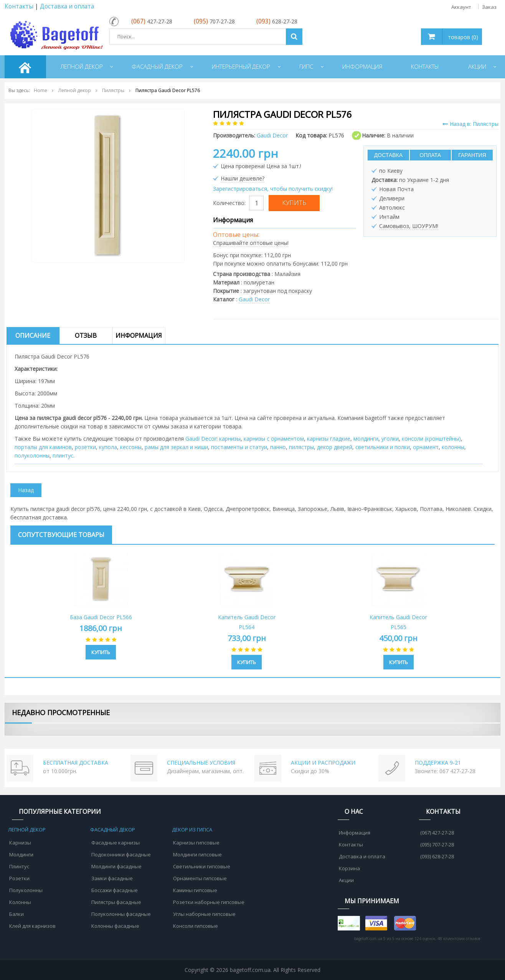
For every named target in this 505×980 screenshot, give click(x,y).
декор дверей (335, 447)
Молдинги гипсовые (197, 854)
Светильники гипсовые (202, 866)
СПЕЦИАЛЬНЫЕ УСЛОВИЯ (201, 763)
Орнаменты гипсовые (200, 878)
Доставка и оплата (67, 6)
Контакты (19, 6)
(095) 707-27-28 (437, 844)
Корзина (349, 868)
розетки (85, 447)
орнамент (426, 447)
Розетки (19, 878)
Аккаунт (461, 7)
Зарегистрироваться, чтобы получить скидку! (273, 189)
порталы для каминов (43, 447)
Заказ (489, 7)
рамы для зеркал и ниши (176, 447)
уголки (390, 439)
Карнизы (20, 843)
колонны (453, 447)
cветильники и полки (383, 447)
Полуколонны (26, 890)
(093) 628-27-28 (437, 856)
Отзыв (86, 335)
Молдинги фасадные (116, 866)
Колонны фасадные (115, 926)
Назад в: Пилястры (470, 124)
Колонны (20, 902)
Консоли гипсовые (196, 926)
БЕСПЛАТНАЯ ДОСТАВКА (76, 763)
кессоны (131, 447)
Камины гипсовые (195, 890)
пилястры (301, 447)
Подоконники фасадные (121, 854)
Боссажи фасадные (115, 890)
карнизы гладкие (329, 439)
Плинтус (19, 866)
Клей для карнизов (32, 926)
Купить (101, 652)
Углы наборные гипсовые (204, 914)
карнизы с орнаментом (274, 439)
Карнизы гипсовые (196, 843)
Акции (346, 880)
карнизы (230, 439)
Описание (33, 335)
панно (278, 447)
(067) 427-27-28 (437, 833)
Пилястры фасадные (116, 902)
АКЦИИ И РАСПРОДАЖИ (323, 763)
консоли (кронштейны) (431, 439)
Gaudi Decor (254, 299)
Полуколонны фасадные (121, 914)
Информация (139, 335)
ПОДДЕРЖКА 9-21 (438, 763)
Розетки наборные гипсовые (209, 902)
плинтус (63, 455)
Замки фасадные (112, 878)
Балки (17, 914)
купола (108, 447)
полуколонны (32, 455)
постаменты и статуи (239, 447)
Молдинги (21, 854)
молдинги (366, 439)
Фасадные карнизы (116, 843)
